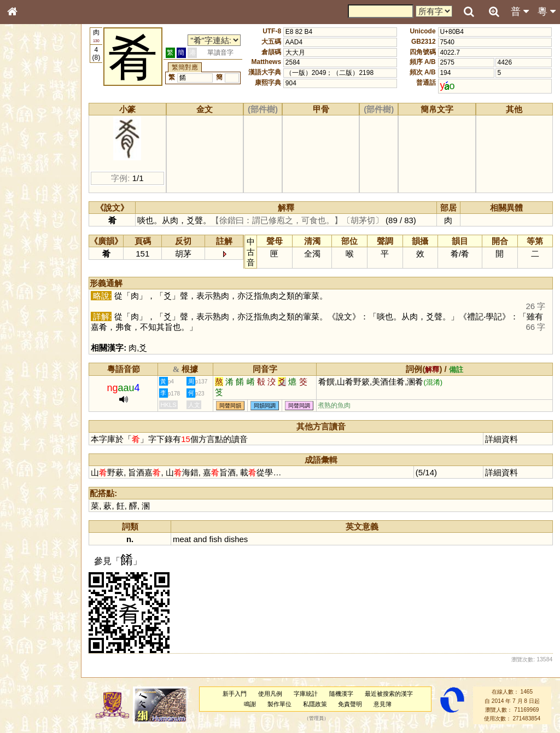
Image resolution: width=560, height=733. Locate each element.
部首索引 (27, 146)
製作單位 (285, 704)
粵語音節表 (30, 214)
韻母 (37, 288)
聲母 (22, 288)
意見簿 (389, 704)
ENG (48, 121)
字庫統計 (312, 694)
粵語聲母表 (30, 224)
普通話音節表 (33, 298)
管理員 (322, 719)
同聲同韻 (243, 406)
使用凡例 (276, 694)
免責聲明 (356, 704)
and (213, 539)
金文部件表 (30, 176)
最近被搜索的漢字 (394, 694)
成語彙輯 (27, 356)
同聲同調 (312, 406)
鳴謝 (256, 704)
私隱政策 (320, 704)
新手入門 (241, 694)
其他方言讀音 (33, 307)
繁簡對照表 (30, 366)
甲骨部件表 (30, 166)
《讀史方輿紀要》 (40, 346)
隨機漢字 (347, 694)
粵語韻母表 (30, 235)
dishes (249, 539)
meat (195, 539)
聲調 (52, 288)
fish (228, 539)
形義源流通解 (33, 186)
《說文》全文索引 (40, 336)
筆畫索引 (27, 156)
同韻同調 (278, 406)
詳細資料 (504, 439)
